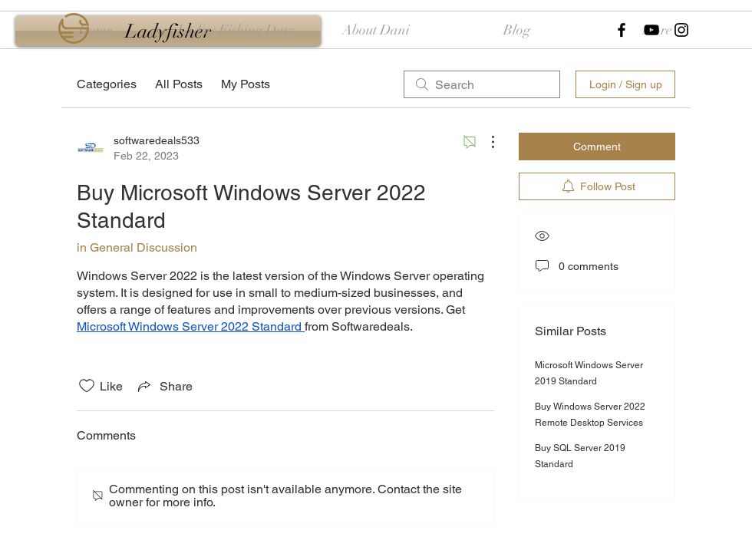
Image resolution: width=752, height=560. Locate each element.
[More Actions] (485, 142)
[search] (482, 84)
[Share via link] (164, 386)
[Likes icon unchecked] (87, 386)
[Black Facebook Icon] (622, 30)
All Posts (179, 84)
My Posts (246, 84)
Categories (107, 84)
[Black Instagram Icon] (681, 30)
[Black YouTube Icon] (651, 30)
